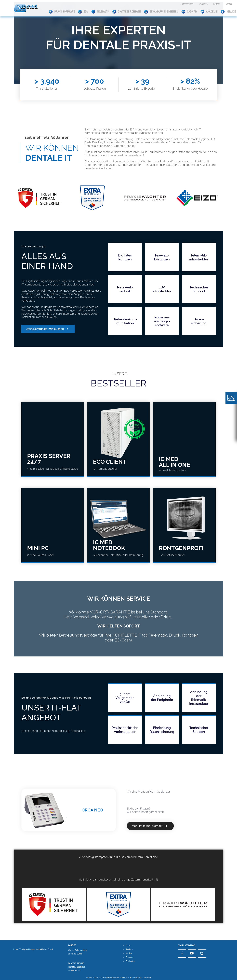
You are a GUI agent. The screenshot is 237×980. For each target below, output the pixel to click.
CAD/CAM (189, 12)
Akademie (209, 12)
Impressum (147, 978)
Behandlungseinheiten (161, 12)
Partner (217, 4)
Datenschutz (138, 978)
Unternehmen (187, 4)
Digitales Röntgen (126, 12)
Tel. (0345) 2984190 (76, 963)
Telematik (100, 12)
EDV (83, 12)
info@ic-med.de (74, 971)
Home (128, 945)
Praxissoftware (62, 12)
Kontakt (229, 4)
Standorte (203, 4)
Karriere (129, 953)
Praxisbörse (130, 961)
